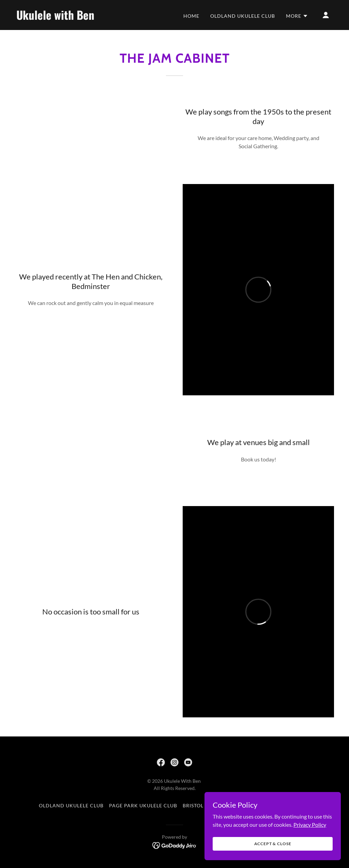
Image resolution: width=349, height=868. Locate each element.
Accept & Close (273, 844)
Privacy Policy (310, 824)
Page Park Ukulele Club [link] (143, 805)
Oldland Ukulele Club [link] (243, 16)
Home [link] (191, 16)
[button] (297, 16)
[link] (61, 18)
